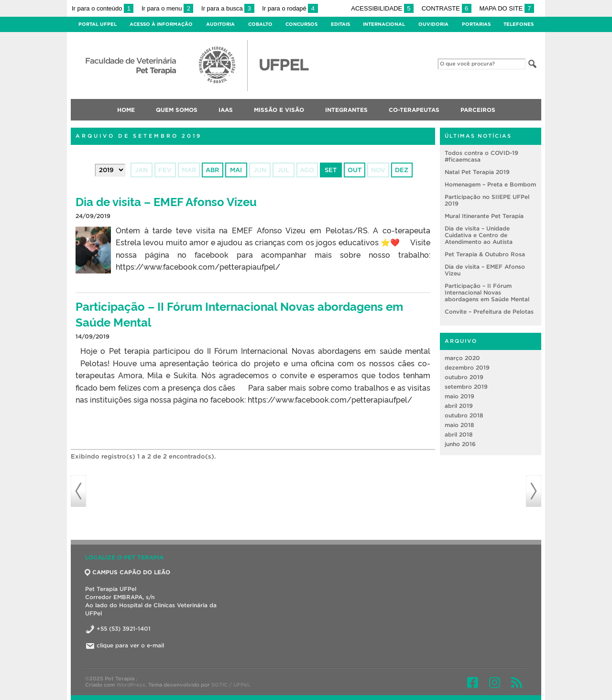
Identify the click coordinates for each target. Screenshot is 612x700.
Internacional (384, 24)
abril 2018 (459, 434)
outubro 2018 (464, 415)
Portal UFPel (98, 24)
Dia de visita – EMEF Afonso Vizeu (166, 201)
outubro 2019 (464, 377)
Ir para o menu (167, 8)
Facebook (473, 682)
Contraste (447, 8)
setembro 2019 (466, 387)
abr (212, 170)
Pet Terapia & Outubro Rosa (485, 254)
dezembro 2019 (467, 367)
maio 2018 (459, 425)
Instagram (495, 682)
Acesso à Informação (161, 24)
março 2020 (462, 358)
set (331, 170)
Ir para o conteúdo (103, 8)
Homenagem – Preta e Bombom (490, 184)
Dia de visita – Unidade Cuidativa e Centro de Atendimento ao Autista (479, 235)
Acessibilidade (382, 8)
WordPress (131, 685)
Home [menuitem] (126, 110)
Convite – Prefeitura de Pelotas (489, 312)
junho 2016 (460, 444)
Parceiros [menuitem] (478, 110)
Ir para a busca (228, 8)
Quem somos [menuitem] (177, 110)
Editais (340, 24)
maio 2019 (459, 396)
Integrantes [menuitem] (346, 110)
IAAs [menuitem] (226, 110)
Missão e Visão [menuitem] (279, 110)
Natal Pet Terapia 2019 (477, 172)
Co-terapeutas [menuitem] (414, 110)
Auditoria (220, 24)
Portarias (476, 24)
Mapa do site (507, 8)
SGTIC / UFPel (230, 685)
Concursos (301, 24)
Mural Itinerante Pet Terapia (484, 216)
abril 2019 (459, 406)
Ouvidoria (433, 24)
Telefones (519, 24)
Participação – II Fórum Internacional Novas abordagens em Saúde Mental (487, 292)
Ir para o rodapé (290, 8)
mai (236, 170)
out (355, 170)
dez (402, 170)
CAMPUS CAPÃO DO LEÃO (128, 572)
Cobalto (260, 24)
